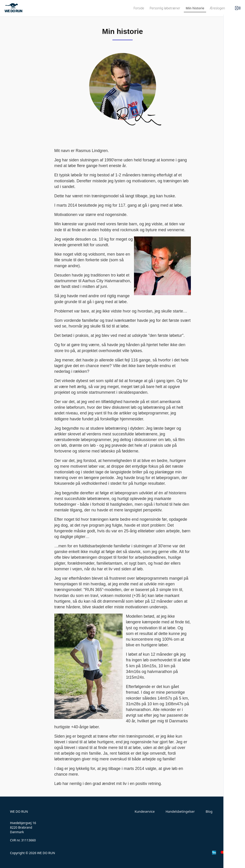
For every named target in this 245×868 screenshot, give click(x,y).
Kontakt (229, 811)
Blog (209, 811)
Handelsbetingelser (180, 811)
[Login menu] (238, 8)
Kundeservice (145, 811)
